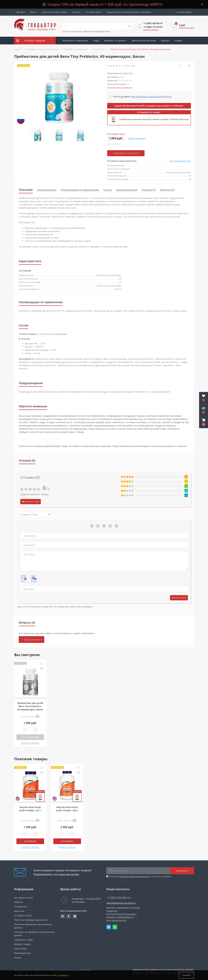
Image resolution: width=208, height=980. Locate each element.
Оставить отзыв (179, 598)
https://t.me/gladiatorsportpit (75, 916)
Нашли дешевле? (137, 138)
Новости (19, 902)
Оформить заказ (187, 28)
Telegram (109, 927)
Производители (22, 953)
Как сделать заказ (24, 898)
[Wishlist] (179, 66)
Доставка (21, 12)
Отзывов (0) (149, 190)
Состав (108, 190)
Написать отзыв (31, 502)
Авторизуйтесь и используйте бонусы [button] (152, 97)
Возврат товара (22, 944)
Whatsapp (115, 927)
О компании (21, 907)
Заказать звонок (151, 30)
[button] (204, 422)
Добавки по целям (115, 40)
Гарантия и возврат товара (54, 12)
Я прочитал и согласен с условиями (140, 876)
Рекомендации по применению (80, 190)
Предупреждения (127, 190)
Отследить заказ (93, 12)
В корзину (30, 841)
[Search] (129, 26)
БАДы (96, 40)
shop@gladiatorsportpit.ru (121, 903)
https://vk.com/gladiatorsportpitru (63, 916)
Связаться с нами (23, 940)
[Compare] (189, 66)
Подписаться (182, 871)
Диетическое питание (144, 40)
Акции (66, 48)
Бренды (165, 40)
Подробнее (63, 975)
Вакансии (19, 911)
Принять (186, 975)
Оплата (33, 12)
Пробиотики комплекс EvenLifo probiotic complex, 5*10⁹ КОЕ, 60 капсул (154, 119)
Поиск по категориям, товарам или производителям (86, 31)
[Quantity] (30, 730)
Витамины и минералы (76, 40)
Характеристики (47, 190)
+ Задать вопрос (32, 640)
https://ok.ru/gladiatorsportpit (69, 916)
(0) (133, 66)
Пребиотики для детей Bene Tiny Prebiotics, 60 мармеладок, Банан (30, 706)
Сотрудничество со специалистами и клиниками (128, 12)
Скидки (178, 40)
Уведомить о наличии (126, 153)
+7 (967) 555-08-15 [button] (119, 898)
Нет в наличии (30, 737)
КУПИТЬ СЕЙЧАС (30, 743)
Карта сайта (21, 949)
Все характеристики (180, 161)
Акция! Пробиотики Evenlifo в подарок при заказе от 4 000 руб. (149, 106)
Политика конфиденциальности (134, 876)
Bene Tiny (128, 73)
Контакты (76, 12)
